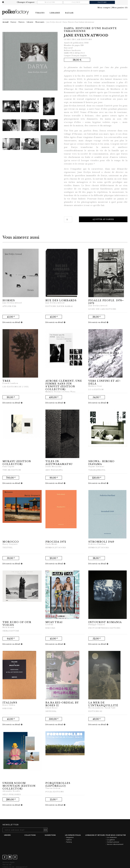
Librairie (30, 22)
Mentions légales (9, 862)
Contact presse (113, 842)
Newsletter (11, 825)
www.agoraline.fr (22, 867)
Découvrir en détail (12, 322)
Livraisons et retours (95, 835)
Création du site (8, 867)
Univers (21, 22)
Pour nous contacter (116, 835)
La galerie (111, 840)
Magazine (50, 2)
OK (45, 830)
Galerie (76, 2)
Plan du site (7, 865)
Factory (102, 2)
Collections (30, 835)
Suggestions (50, 835)
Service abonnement (115, 844)
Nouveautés (40, 22)
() (120, 8)
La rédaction (112, 837)
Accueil (5, 22)
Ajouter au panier (103, 219)
